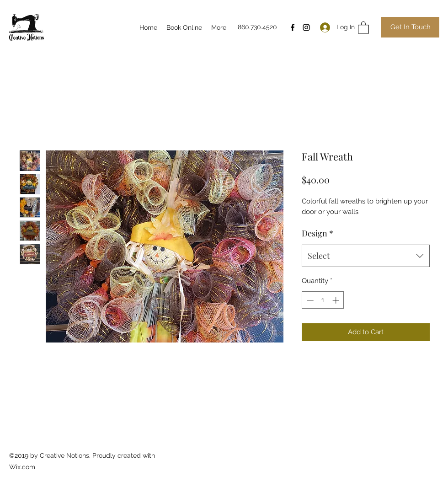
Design (317, 233)
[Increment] (337, 300)
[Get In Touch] (410, 27)
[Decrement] (309, 300)
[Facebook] (293, 27)
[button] (363, 27)
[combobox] (366, 256)
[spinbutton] (323, 300)
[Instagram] (306, 27)
